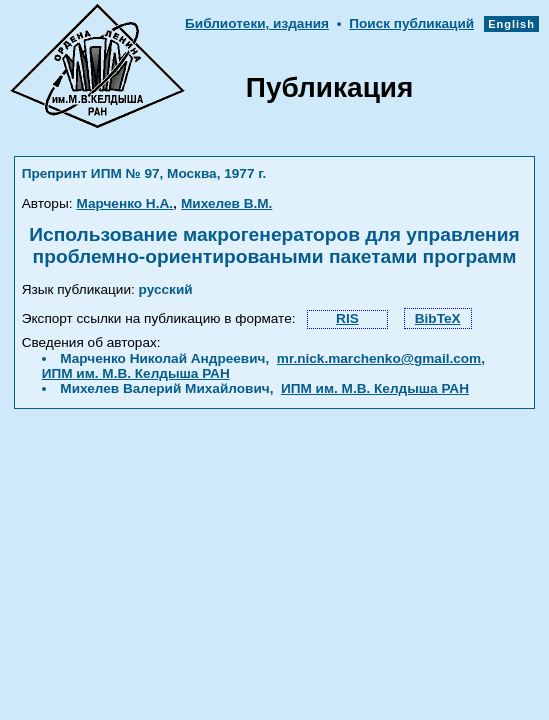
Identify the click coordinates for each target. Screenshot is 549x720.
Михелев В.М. (226, 203)
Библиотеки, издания (257, 23)
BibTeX (438, 318)
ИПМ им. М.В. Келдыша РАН (136, 373)
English (511, 24)
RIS (347, 318)
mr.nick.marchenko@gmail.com (379, 358)
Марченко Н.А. (124, 203)
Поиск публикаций (411, 23)
